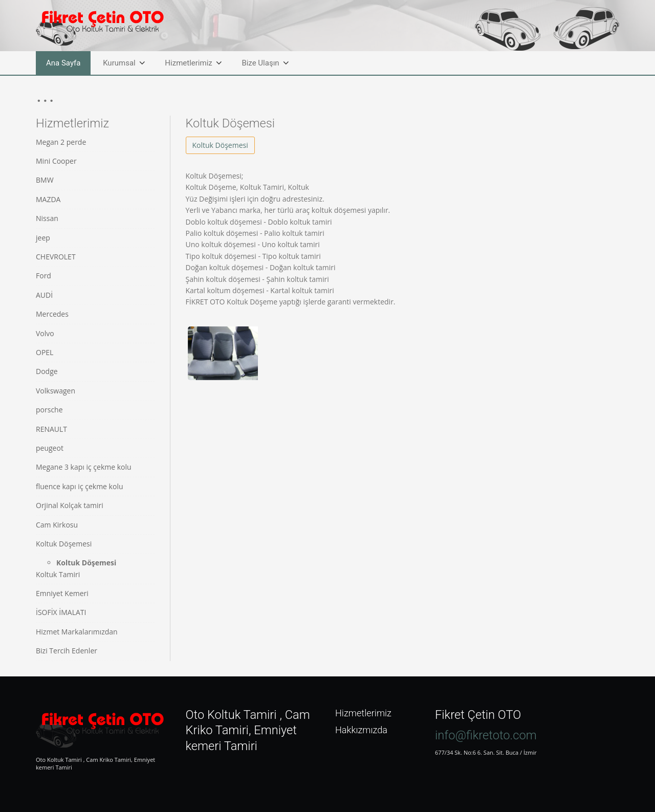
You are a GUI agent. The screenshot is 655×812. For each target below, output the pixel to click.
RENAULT (51, 429)
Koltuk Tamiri (58, 574)
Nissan (47, 218)
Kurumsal (119, 63)
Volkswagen (56, 391)
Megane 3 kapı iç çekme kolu (84, 467)
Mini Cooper (56, 161)
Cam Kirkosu (57, 525)
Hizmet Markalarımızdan (77, 632)
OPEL (45, 352)
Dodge (47, 371)
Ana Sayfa (63, 63)
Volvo (45, 333)
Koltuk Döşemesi (64, 544)
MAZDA (48, 199)
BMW (45, 180)
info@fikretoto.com (486, 735)
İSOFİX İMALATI (61, 612)
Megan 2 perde (61, 142)
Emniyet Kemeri (62, 593)
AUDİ (44, 295)
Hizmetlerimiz (188, 63)
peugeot (50, 448)
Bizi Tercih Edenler (67, 651)
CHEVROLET (56, 257)
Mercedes (52, 314)
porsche (49, 410)
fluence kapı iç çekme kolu (80, 486)
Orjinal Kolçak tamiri (70, 505)
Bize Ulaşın (260, 63)
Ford (43, 276)
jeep (43, 238)
